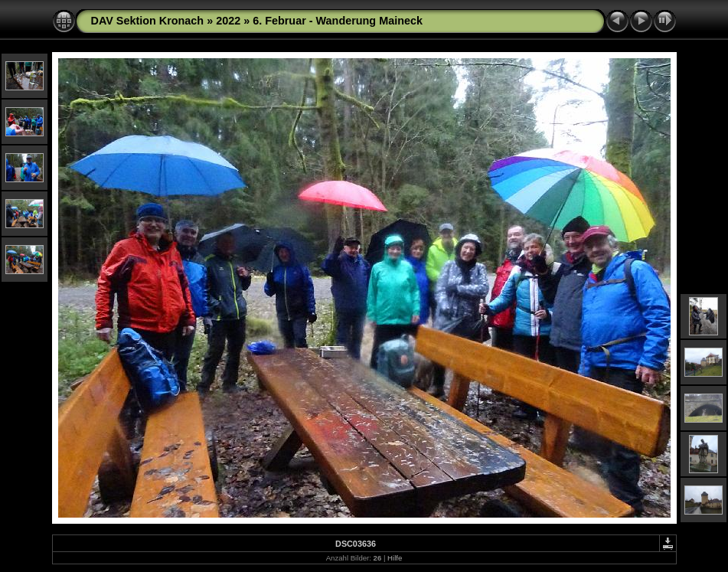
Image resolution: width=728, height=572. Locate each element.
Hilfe (395, 558)
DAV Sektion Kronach (148, 21)
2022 (228, 21)
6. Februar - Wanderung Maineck (338, 21)
